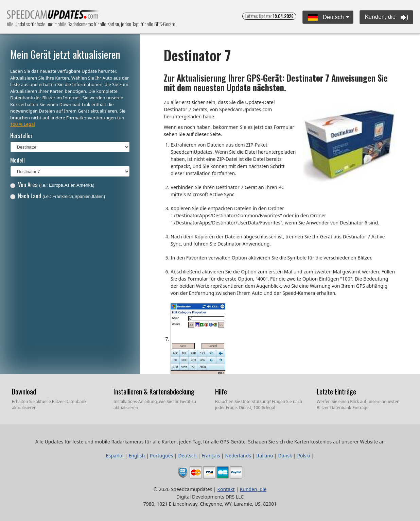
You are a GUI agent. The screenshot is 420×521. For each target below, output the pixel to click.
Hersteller (21, 136)
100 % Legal (23, 124)
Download (24, 391)
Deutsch (326, 18)
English (137, 456)
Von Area (52, 184)
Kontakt (226, 489)
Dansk (285, 456)
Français (211, 456)
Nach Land (58, 196)
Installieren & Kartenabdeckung (154, 391)
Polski (304, 456)
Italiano (265, 456)
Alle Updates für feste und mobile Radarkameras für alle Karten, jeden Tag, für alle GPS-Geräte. (53, 16)
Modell (17, 160)
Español (115, 456)
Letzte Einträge (336, 391)
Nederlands (238, 456)
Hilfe (221, 391)
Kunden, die (386, 17)
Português (161, 456)
